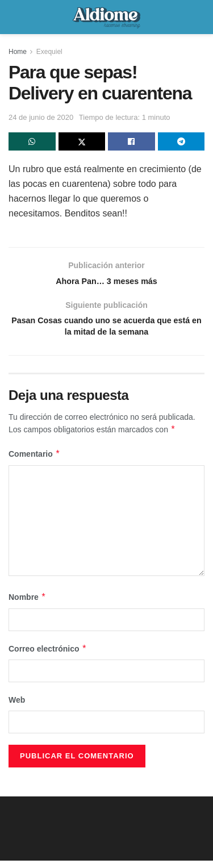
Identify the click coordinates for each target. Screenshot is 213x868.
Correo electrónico (48, 656)
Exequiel (49, 52)
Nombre (27, 604)
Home (18, 52)
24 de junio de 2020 (41, 117)
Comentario (34, 462)
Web (17, 707)
